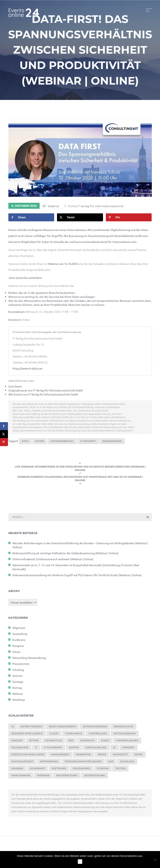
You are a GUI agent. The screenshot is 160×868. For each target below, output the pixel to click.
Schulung (18, 671)
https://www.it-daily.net (28, 370)
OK (80, 862)
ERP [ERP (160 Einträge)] (71, 742)
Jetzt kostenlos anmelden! (25, 279)
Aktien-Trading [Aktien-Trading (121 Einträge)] (31, 728)
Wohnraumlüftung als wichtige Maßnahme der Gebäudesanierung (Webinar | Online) (65, 554)
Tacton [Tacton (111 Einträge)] (120, 769)
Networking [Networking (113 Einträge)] (49, 762)
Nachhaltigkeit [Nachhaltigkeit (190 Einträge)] (22, 762)
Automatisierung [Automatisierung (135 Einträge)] (95, 728)
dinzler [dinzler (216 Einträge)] (17, 742)
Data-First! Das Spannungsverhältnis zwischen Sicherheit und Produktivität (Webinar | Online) (80, 51)
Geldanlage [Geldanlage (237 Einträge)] (20, 748)
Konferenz (19, 641)
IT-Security (88, 442)
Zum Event (15, 387)
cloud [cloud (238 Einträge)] (54, 735)
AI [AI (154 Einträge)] (13, 728)
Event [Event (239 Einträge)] (105, 742)
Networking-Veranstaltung (29, 659)
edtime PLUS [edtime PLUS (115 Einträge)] (54, 742)
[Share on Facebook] (31, 219)
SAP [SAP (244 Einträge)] (111, 762)
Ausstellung (20, 635)
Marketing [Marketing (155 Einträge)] (83, 755)
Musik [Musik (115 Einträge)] (139, 755)
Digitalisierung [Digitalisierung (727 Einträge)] (125, 735)
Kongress (18, 647)
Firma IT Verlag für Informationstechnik (96, 207)
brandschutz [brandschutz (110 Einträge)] (124, 728)
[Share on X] (80, 219)
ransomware (112, 442)
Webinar (53, 207)
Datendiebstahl (62, 442)
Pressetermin (21, 665)
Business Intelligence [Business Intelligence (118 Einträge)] (27, 735)
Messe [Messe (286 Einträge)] (102, 755)
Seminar (17, 677)
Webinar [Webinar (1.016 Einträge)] (43, 776)
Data (25, 442)
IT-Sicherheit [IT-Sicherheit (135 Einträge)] (53, 748)
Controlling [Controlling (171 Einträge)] (98, 735)
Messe (16, 653)
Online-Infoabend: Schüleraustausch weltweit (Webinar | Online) (53, 560)
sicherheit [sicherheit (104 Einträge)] (37, 769)
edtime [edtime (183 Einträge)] (34, 742)
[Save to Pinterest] (129, 219)
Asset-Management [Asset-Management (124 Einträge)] (62, 728)
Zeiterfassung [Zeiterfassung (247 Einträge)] (95, 776)
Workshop (19, 701)
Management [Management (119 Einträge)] (60, 755)
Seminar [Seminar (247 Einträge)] (17, 769)
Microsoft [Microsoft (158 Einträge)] (120, 755)
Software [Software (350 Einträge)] (59, 769)
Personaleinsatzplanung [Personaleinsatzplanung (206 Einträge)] (83, 762)
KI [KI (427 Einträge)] (114, 748)
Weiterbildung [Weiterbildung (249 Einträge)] (67, 776)
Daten (40, 442)
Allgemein (19, 629)
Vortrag (17, 689)
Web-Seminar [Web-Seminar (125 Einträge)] (21, 776)
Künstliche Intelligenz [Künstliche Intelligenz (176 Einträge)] (28, 755)
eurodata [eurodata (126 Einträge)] (87, 742)
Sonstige (18, 683)
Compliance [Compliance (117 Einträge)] (74, 735)
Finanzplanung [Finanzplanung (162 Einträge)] (127, 742)
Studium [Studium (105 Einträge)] (103, 769)
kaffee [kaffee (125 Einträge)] (74, 748)
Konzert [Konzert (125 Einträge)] (128, 748)
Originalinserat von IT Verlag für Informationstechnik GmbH (46, 391)
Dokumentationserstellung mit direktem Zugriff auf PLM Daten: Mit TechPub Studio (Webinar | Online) (77, 576)
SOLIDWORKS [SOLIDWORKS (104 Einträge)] (82, 769)
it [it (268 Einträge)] (36, 748)
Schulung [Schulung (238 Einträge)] (127, 762)
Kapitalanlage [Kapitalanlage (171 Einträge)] (96, 748)
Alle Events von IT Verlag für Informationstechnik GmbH (43, 395)
